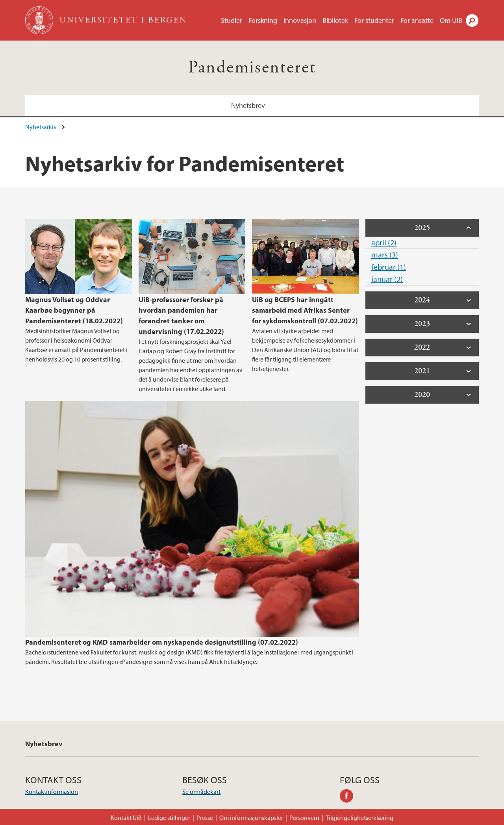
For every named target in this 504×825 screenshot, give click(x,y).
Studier (232, 20)
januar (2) (387, 279)
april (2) (384, 242)
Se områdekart (201, 792)
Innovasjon (300, 20)
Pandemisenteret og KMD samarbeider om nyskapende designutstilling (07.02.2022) (162, 642)
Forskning (263, 20)
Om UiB (451, 20)
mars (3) (385, 255)
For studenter (374, 20)
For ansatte (417, 20)
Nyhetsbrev (248, 105)
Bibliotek (335, 20)
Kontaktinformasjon (52, 792)
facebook (349, 797)
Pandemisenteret (252, 68)
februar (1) (389, 267)
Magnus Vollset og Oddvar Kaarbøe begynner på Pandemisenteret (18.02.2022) (74, 310)
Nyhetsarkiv (41, 127)
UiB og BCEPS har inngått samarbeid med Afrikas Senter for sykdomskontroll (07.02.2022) (305, 310)
